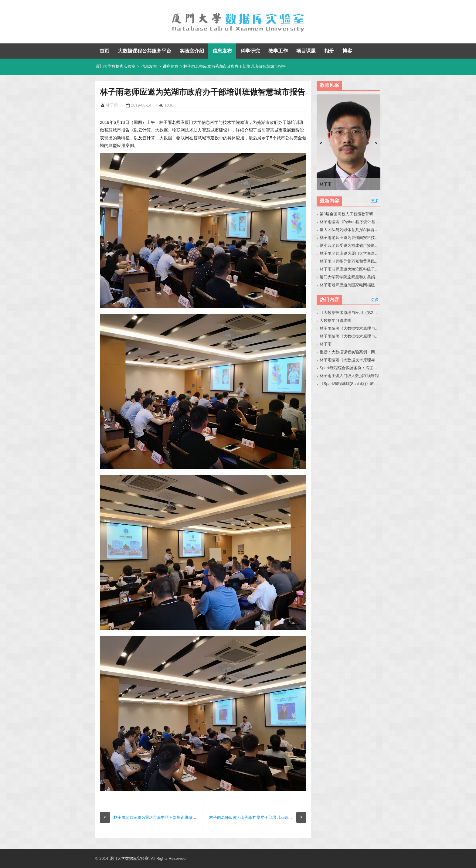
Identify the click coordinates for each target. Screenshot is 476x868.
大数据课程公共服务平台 (144, 51)
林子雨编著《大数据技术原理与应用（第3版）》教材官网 (350, 328)
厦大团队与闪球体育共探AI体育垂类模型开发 (350, 230)
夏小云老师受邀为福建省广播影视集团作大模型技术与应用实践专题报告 (350, 245)
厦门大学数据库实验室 (116, 66)
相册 (329, 51)
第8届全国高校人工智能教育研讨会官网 (350, 214)
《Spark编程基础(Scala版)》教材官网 (350, 384)
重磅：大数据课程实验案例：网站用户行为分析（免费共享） (350, 352)
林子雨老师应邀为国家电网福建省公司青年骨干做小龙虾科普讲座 (350, 285)
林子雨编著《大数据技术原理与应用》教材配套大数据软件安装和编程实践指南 (350, 336)
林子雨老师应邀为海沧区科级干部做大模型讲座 (350, 269)
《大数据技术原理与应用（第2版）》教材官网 (350, 313)
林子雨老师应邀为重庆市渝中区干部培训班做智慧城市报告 (165, 817)
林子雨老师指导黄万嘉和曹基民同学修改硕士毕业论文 (350, 261)
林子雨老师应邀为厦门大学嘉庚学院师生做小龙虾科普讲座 (350, 253)
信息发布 (222, 51)
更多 (375, 201)
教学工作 (278, 51)
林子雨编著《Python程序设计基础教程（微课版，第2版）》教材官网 (350, 222)
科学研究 (250, 51)
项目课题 (306, 51)
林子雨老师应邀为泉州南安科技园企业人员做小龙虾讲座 (350, 238)
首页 (104, 51)
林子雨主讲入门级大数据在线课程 (349, 376)
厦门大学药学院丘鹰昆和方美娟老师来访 (350, 277)
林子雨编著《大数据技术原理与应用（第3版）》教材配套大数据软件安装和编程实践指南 (350, 360)
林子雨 (326, 344)
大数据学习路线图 (335, 320)
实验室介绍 (192, 51)
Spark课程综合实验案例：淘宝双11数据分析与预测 (350, 368)
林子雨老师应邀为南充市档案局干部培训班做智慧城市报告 (260, 817)
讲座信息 (171, 66)
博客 (347, 51)
